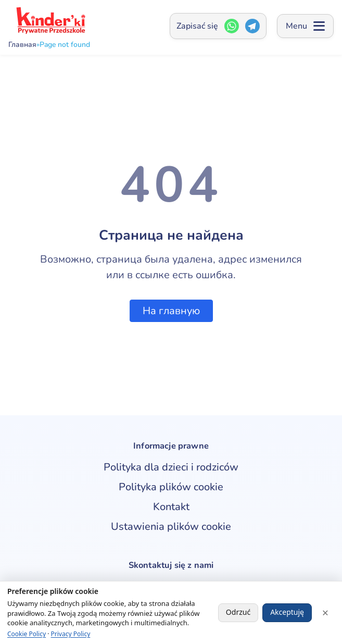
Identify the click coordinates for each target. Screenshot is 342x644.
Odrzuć (238, 612)
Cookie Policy (27, 634)
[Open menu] (305, 26)
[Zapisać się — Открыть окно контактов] (218, 26)
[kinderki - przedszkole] (50, 21)
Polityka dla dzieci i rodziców (171, 467)
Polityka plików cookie (171, 487)
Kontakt (171, 507)
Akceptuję (287, 612)
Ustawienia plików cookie (171, 527)
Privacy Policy (71, 634)
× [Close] (325, 612)
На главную (171, 311)
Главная (22, 45)
